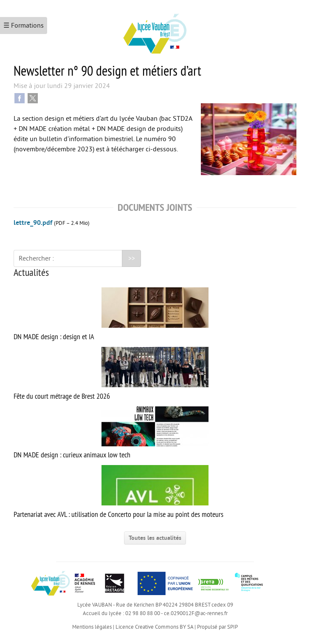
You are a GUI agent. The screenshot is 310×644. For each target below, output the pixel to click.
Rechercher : (36, 258)
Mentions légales (92, 627)
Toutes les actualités (155, 538)
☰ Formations (24, 26)
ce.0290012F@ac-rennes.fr (196, 613)
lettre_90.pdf (33, 223)
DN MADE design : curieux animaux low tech (111, 433)
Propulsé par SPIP (217, 627)
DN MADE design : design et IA (111, 314)
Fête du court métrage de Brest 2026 (111, 374)
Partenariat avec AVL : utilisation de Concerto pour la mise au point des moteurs (118, 492)
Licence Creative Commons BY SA (154, 627)
